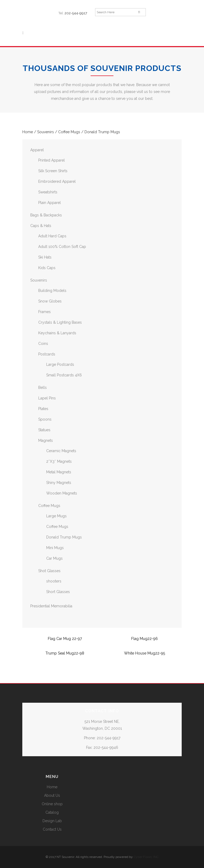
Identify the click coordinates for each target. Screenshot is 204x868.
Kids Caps (47, 268)
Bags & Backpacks (46, 215)
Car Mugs (54, 558)
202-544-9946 (106, 747)
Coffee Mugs (69, 132)
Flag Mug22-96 (144, 639)
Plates (43, 409)
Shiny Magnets (59, 483)
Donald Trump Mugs (64, 537)
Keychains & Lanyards (57, 333)
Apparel (37, 150)
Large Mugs (56, 516)
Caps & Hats (41, 226)
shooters (54, 581)
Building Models (52, 291)
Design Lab (52, 821)
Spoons (45, 419)
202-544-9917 (76, 13)
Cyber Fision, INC (146, 857)
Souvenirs (46, 132)
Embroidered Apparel (57, 181)
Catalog (52, 812)
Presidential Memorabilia (51, 606)
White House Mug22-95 (144, 653)
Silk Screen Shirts (53, 171)
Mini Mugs (55, 548)
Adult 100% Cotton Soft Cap (62, 247)
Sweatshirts (48, 192)
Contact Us (52, 829)
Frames (44, 312)
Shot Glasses (49, 571)
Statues (44, 430)
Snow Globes (50, 301)
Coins (43, 344)
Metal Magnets (59, 472)
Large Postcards (60, 364)
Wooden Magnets (62, 493)
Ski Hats (45, 257)
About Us (52, 795)
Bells (42, 388)
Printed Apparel (52, 160)
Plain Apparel (50, 203)
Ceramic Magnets (61, 451)
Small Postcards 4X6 (64, 375)
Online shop (52, 804)
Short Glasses (58, 592)
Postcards (47, 354)
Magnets (46, 440)
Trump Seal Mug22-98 (65, 653)
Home (28, 132)
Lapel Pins (47, 398)
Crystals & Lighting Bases (60, 322)
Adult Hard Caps (52, 236)
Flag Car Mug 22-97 (65, 639)
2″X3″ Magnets (59, 461)
